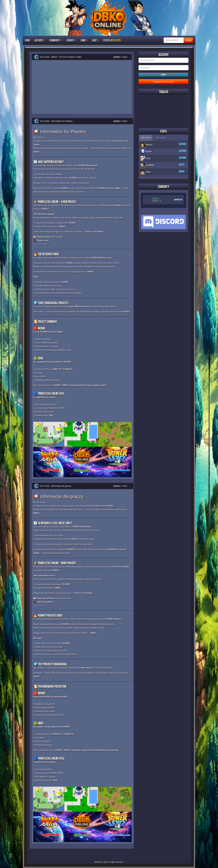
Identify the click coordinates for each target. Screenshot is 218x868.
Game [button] (84, 40)
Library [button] (71, 40)
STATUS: (112, 40)
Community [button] (56, 40)
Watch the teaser (40, 244)
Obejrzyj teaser (40, 605)
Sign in (163, 75)
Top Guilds (160, 138)
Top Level (146, 138)
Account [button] (40, 40)
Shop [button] (95, 40)
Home (27, 40)
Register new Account (163, 82)
